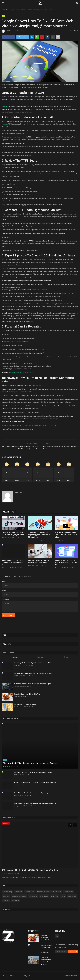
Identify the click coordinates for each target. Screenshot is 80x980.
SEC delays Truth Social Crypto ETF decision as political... (34, 663)
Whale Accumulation (43, 892)
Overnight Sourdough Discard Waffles (27, 694)
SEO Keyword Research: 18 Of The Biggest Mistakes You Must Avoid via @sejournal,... (20, 448)
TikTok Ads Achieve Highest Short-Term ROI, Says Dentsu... (13, 534)
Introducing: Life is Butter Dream (25, 704)
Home (3, 10)
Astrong (16, 795)
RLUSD (63, 896)
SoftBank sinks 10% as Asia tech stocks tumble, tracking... (34, 772)
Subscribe (73, 951)
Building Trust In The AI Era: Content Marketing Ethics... (39, 561)
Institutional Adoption (19, 896)
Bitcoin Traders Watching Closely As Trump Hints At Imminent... (36, 783)
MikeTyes (17, 707)
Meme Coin (18, 892)
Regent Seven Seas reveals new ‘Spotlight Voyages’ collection (59, 448)
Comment (5, 599)
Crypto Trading (7, 892)
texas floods (72, 896)
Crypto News (33, 896)
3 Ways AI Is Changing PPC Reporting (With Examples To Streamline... (39, 535)
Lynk (15, 696)
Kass (16, 775)
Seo (7, 10)
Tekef (16, 665)
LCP (6, 106)
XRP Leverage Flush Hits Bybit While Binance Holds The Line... (31, 870)
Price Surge (15, 900)
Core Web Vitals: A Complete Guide (20, 373)
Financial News (29, 892)
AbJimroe (6, 31)
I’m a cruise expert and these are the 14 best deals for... (46, 961)
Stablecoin (6, 896)
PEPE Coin (6, 900)
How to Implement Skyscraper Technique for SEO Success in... (13, 563)
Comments (7, 576)
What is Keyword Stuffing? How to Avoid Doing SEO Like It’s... (66, 563)
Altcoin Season (68, 892)
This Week (14, 657)
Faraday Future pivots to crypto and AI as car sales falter (33, 673)
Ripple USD (55, 896)
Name (4, 582)
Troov (16, 676)
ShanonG (4, 538)
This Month (40, 657)
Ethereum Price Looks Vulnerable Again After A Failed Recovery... (36, 803)
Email (4, 591)
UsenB (57, 540)
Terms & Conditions (71, 976)
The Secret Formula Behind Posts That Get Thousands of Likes (66, 535)
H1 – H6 (34, 109)
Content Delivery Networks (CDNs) (39, 259)
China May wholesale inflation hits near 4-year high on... (33, 793)
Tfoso (57, 568)
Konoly (30, 540)
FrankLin (17, 686)
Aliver (30, 565)
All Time (66, 657)
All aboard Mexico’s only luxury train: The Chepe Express (33, 684)
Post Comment (8, 615)
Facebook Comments (23, 576)
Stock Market (57, 892)
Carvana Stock (44, 896)
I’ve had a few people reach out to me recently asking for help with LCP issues (29, 425)
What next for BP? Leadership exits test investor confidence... (46, 949)
